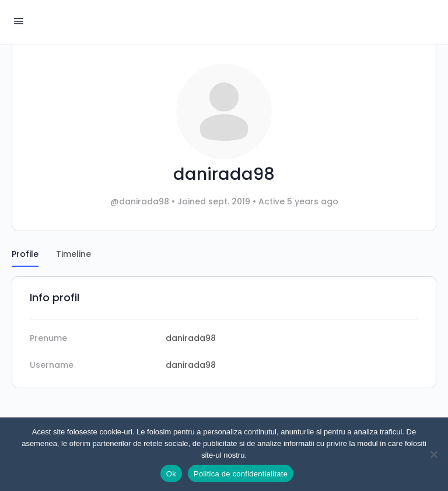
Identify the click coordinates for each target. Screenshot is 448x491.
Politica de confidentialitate (241, 474)
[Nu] (433, 454)
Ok (171, 474)
